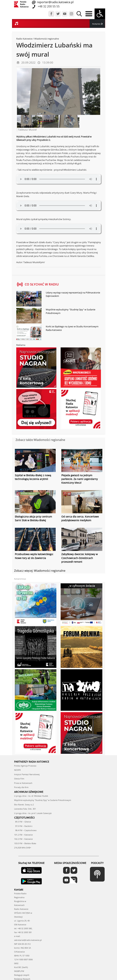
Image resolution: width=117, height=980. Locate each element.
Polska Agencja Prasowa (25, 766)
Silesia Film (19, 778)
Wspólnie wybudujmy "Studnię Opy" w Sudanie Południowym (71, 311)
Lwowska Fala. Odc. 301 (25, 809)
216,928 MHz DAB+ (23, 847)
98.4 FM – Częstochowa (25, 830)
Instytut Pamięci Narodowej (27, 774)
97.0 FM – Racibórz (23, 826)
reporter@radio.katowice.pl (55, 2)
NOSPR (17, 770)
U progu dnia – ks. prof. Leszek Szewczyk (33, 813)
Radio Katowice (24, 39)
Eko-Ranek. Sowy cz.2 (24, 804)
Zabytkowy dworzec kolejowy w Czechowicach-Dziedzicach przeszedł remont (80, 558)
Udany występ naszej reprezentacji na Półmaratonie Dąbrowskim (73, 294)
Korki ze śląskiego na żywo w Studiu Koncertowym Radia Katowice (72, 328)
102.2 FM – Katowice (23, 839)
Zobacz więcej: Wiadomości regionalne (40, 570)
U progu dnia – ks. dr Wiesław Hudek (31, 796)
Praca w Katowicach (23, 783)
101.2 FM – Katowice (23, 835)
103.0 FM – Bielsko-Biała (25, 843)
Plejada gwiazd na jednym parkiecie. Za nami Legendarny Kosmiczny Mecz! (80, 479)
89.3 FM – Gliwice (23, 821)
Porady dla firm (21, 787)
